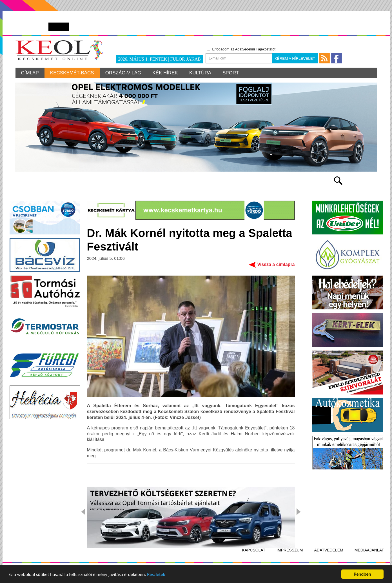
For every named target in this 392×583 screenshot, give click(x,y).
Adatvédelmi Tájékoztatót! (256, 49)
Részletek (156, 575)
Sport (231, 73)
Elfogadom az (242, 49)
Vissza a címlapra (276, 264)
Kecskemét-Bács (72, 73)
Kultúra (200, 73)
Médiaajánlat (369, 550)
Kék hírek (165, 73)
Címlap (30, 73)
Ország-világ (123, 73)
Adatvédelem (329, 550)
